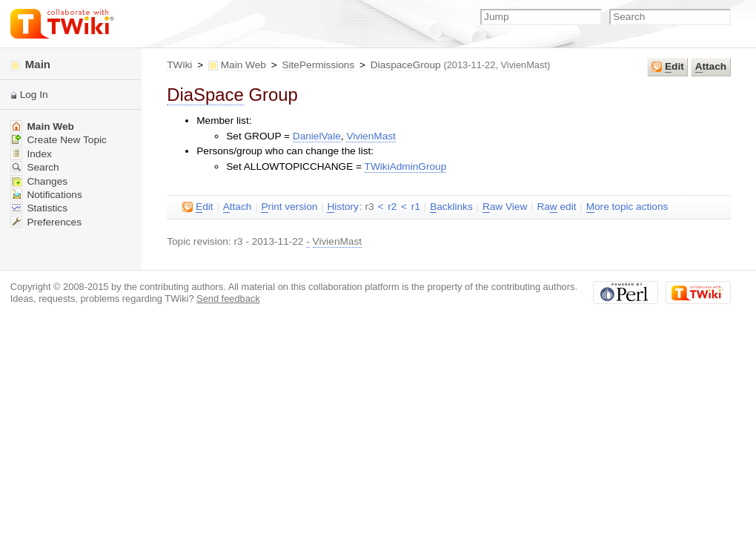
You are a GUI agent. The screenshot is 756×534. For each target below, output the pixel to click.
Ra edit (556, 207)
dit (668, 67)
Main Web (243, 65)
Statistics (39, 208)
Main (30, 64)
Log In (34, 95)
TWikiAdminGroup (406, 167)
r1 (416, 207)
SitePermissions (318, 65)
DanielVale (317, 136)
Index (31, 154)
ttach (711, 67)
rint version (289, 207)
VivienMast (524, 65)
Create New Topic (59, 140)
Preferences (46, 222)
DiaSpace (205, 95)
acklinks (451, 207)
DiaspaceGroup (406, 65)
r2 (392, 207)
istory (342, 207)
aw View (505, 207)
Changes (39, 181)
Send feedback (228, 299)
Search (35, 167)
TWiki (179, 65)
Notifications (46, 195)
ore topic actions (627, 207)
